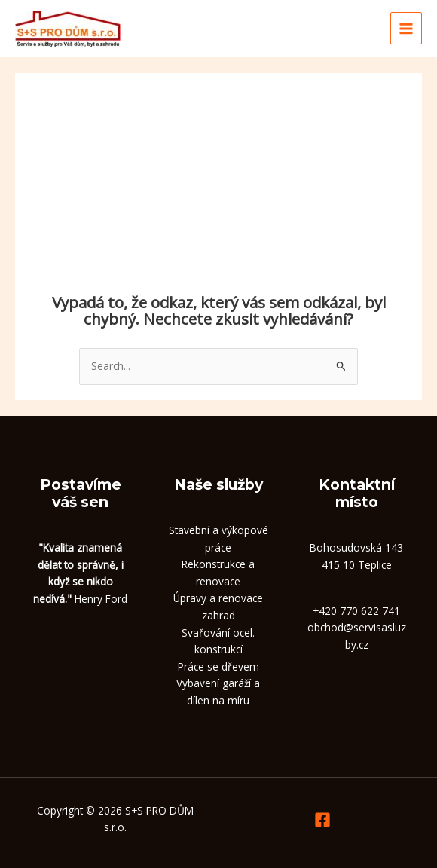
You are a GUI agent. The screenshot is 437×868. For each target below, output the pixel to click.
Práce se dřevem (218, 666)
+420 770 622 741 (356, 611)
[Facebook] (322, 820)
